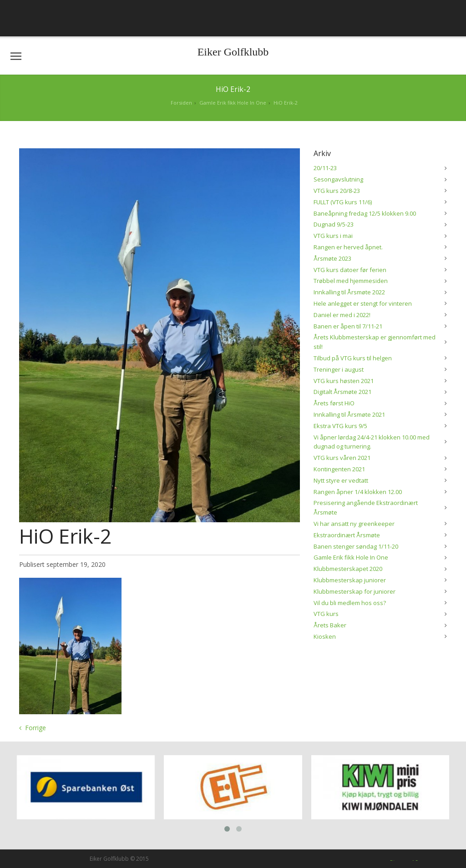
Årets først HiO (334, 403)
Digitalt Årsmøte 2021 (342, 392)
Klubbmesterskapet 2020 (348, 569)
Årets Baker (330, 625)
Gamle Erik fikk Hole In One (233, 103)
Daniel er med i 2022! (342, 315)
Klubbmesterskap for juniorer (355, 591)
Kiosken (325, 636)
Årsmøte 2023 (332, 258)
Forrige (35, 728)
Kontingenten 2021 (339, 469)
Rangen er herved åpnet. (348, 247)
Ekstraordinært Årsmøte (347, 535)
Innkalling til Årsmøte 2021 (349, 414)
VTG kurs (326, 614)
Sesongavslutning (338, 179)
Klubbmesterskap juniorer (350, 580)
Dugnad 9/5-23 (334, 224)
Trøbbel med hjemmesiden (351, 281)
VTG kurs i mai (333, 236)
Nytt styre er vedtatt (341, 480)
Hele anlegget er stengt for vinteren (363, 303)
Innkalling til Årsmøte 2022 (349, 292)
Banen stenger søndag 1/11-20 (356, 546)
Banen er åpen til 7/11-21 (348, 326)
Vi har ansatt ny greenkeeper (354, 524)
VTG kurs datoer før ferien (350, 270)
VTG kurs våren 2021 (342, 458)
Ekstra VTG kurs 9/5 (340, 426)
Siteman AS (404, 860)
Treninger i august (339, 369)
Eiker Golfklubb (233, 52)
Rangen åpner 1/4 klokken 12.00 (358, 492)
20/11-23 (325, 168)
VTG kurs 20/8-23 (337, 191)
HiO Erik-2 (286, 103)
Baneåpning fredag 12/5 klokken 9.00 (365, 213)
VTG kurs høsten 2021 (344, 381)
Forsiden (181, 103)
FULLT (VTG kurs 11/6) (343, 202)
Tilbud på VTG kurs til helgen (353, 358)
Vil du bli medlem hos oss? (350, 603)
